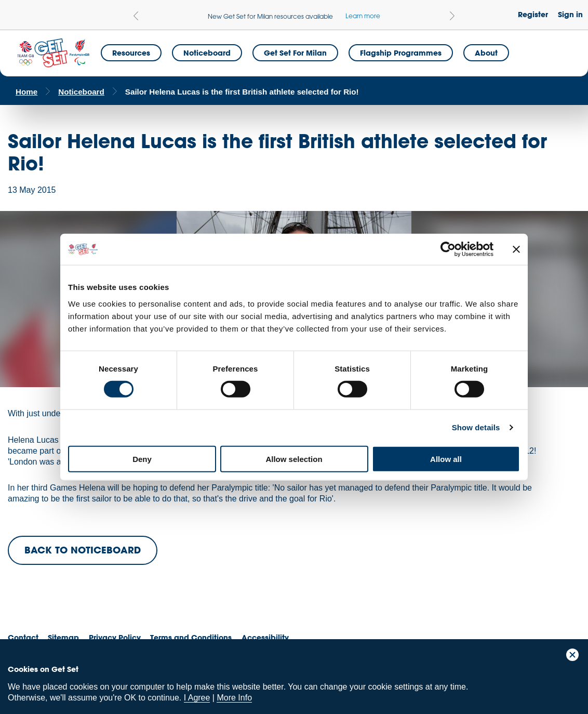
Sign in (570, 14)
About (486, 53)
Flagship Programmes (401, 53)
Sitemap (63, 637)
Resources (131, 53)
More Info (234, 698)
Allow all (446, 459)
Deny (142, 459)
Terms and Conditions (191, 637)
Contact (23, 637)
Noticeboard (207, 53)
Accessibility (265, 637)
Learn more (363, 16)
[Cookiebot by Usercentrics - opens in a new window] (448, 249)
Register (533, 14)
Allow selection (294, 459)
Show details (476, 427)
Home (26, 92)
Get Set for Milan (295, 53)
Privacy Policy (115, 637)
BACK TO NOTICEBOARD (83, 550)
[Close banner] (516, 249)
